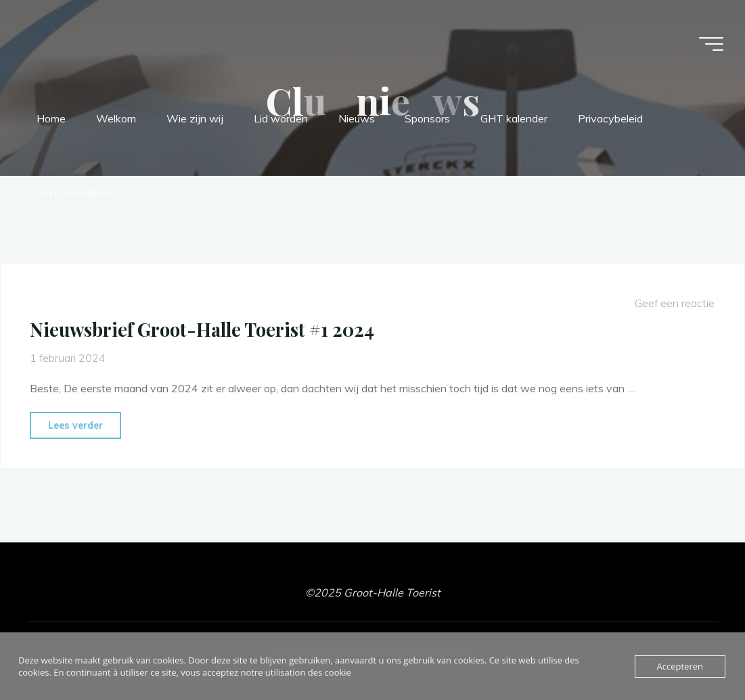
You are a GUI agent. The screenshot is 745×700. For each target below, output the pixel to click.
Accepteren (680, 666)
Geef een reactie (675, 303)
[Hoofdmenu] (711, 44)
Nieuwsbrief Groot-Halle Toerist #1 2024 (202, 329)
